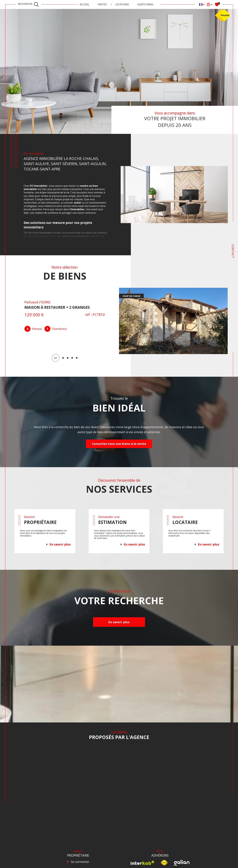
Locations (122, 4)
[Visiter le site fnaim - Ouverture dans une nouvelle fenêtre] (164, 863)
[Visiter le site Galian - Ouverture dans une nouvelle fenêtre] (182, 863)
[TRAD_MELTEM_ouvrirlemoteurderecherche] (28, 5)
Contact (233, 251)
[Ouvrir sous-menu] (111, 4)
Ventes (102, 4)
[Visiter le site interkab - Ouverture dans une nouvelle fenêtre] (142, 863)
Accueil (84, 4)
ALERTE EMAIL (145, 4)
